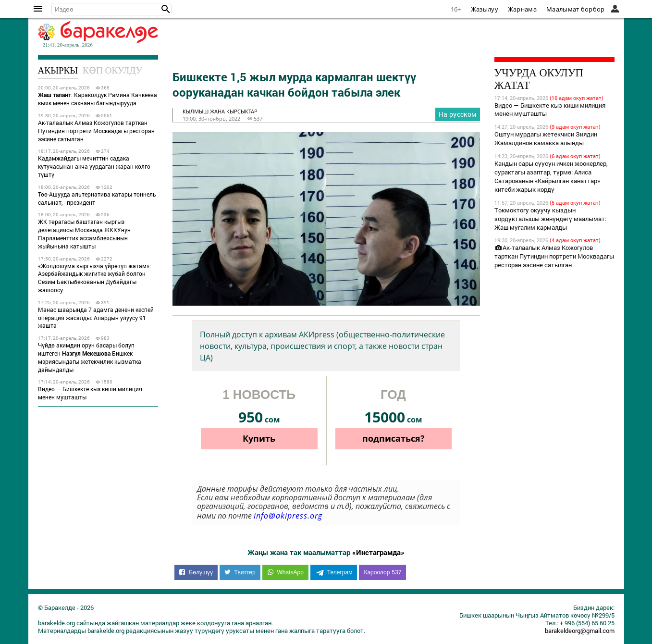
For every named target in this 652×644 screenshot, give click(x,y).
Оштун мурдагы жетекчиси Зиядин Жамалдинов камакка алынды (546, 138)
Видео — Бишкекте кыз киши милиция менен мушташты (90, 393)
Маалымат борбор (576, 9)
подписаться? (394, 438)
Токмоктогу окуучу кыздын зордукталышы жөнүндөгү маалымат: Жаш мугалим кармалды (550, 219)
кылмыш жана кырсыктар (220, 111)
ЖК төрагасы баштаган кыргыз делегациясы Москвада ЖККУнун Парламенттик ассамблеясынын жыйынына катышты (84, 234)
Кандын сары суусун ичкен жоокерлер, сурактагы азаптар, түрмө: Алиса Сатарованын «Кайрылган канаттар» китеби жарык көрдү (551, 176)
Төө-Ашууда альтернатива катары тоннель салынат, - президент (97, 198)
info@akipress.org (288, 516)
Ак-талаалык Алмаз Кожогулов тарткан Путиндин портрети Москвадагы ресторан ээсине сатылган (96, 131)
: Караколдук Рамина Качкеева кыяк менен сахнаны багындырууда (98, 99)
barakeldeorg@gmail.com (580, 631)
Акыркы (58, 70)
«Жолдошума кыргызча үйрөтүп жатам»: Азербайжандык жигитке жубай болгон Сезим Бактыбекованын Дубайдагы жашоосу (94, 278)
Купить (259, 438)
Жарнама (522, 9)
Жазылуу (485, 9)
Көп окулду (112, 70)
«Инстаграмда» (378, 552)
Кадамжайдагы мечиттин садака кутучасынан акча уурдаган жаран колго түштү (94, 166)
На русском (458, 114)
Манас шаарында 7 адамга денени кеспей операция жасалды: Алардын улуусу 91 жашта (96, 318)
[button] (166, 9)
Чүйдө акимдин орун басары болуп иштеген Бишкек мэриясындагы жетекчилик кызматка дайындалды (90, 357)
